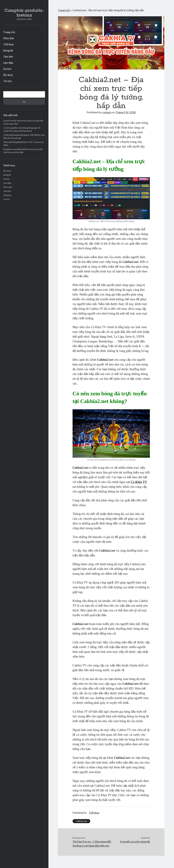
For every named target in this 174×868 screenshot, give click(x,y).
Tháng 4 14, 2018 (125, 112)
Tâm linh (8, 56)
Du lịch (7, 69)
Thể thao (8, 44)
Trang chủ (9, 32)
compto (107, 112)
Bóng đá (8, 50)
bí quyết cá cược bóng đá (135, 841)
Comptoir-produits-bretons (24, 13)
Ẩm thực (8, 75)
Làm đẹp (8, 63)
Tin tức (8, 81)
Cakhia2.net (81, 821)
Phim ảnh (9, 38)
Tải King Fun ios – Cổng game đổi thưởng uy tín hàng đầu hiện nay (92, 843)
